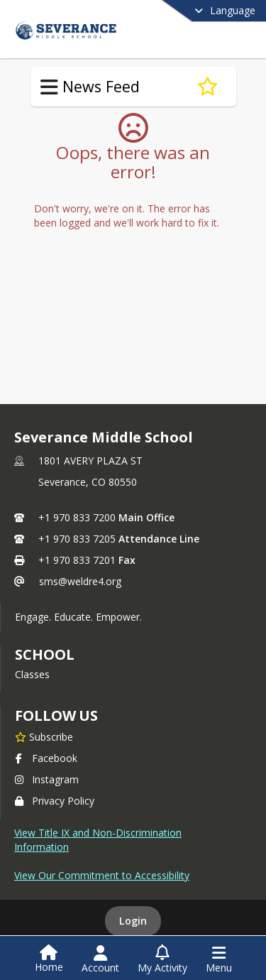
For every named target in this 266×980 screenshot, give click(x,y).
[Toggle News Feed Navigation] (49, 87)
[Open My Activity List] (162, 959)
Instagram (47, 779)
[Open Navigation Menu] (219, 959)
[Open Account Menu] (100, 959)
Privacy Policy (55, 801)
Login (133, 921)
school (44, 654)
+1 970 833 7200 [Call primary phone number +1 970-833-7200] (77, 517)
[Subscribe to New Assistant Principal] (207, 87)
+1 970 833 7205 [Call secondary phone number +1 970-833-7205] (77, 539)
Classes (32, 674)
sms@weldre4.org (80, 581)
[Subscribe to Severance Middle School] (44, 736)
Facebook (46, 758)
